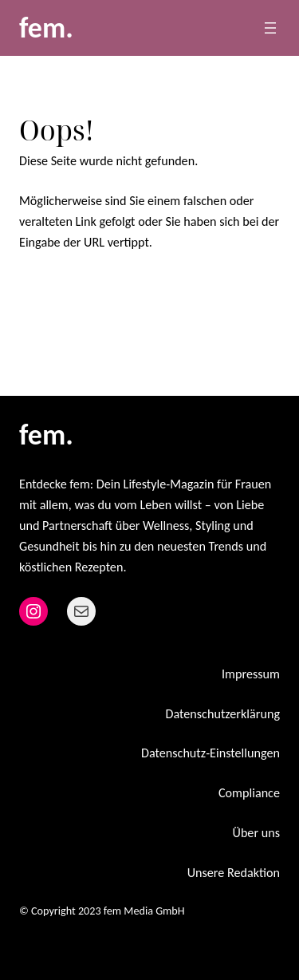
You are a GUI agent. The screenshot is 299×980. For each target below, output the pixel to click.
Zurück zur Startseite (92, 292)
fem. (46, 28)
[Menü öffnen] (270, 28)
